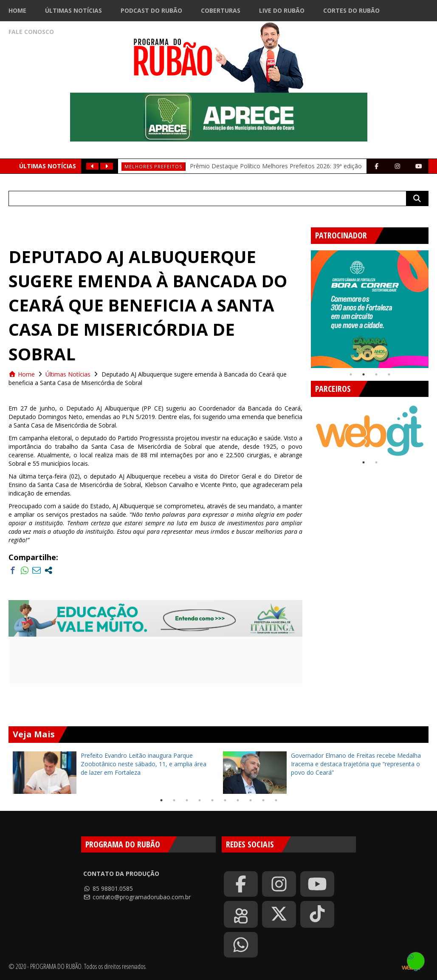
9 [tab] (263, 800)
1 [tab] (351, 374)
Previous (304, 306)
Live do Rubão (282, 10)
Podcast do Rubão (151, 10)
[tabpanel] (370, 309)
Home (17, 10)
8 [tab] (251, 800)
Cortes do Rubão (351, 10)
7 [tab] (238, 800)
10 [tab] (276, 800)
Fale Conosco (31, 32)
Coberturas (221, 10)
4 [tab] (389, 374)
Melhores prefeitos (153, 166)
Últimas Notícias (73, 10)
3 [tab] (376, 374)
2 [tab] (364, 374)
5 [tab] (212, 800)
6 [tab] (225, 800)
